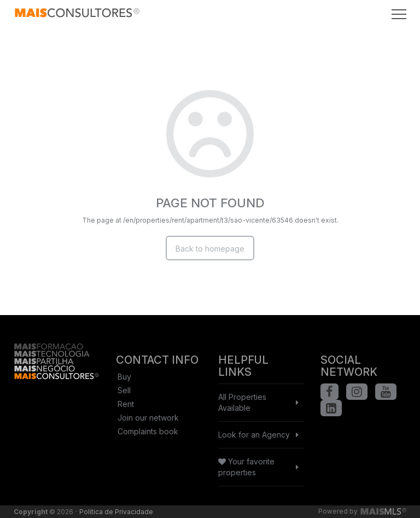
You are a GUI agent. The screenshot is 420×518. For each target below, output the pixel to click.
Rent (126, 404)
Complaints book (148, 431)
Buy (124, 377)
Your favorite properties (246, 467)
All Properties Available (242, 402)
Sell (124, 390)
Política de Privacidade (116, 512)
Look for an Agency (254, 435)
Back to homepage (210, 249)
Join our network (148, 418)
